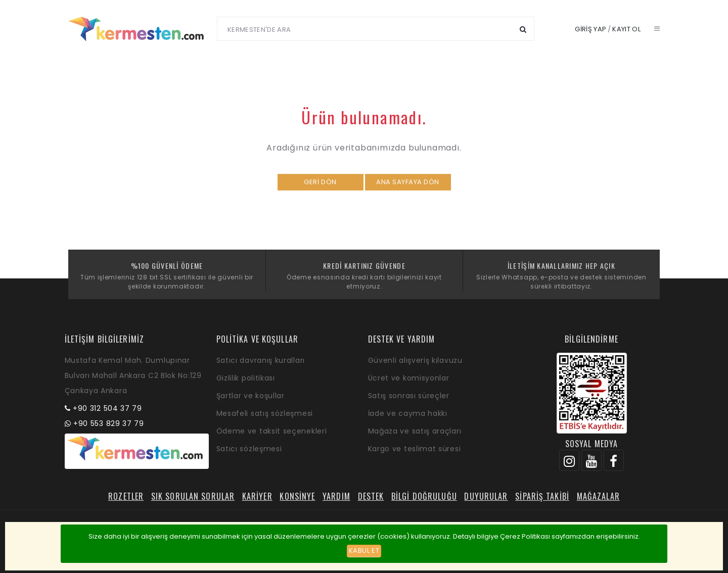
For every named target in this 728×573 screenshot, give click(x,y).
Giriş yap (590, 29)
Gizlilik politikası (246, 378)
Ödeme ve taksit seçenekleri (272, 431)
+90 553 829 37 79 (109, 423)
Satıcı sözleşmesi (249, 449)
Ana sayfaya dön (408, 187)
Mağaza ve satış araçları (415, 431)
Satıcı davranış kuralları (261, 360)
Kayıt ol (626, 29)
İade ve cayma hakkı (408, 413)
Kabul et (364, 551)
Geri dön (320, 187)
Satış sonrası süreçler (409, 396)
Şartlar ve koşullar (251, 396)
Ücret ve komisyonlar (409, 378)
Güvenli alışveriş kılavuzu (415, 360)
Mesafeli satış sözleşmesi (265, 413)
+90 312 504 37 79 (107, 408)
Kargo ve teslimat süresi (415, 449)
